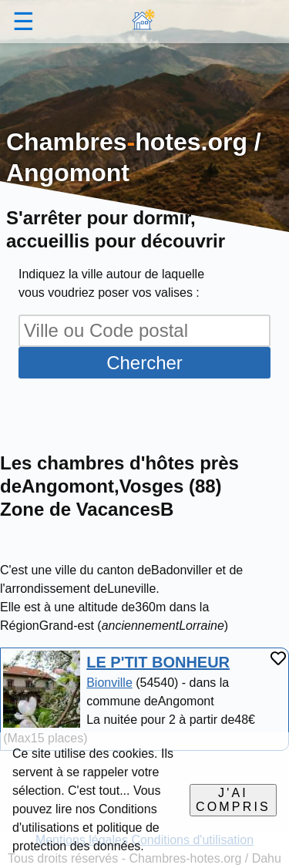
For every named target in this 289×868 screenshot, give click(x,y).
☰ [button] (24, 22)
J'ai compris (233, 800)
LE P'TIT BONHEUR (158, 662)
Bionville (109, 683)
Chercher (144, 363)
